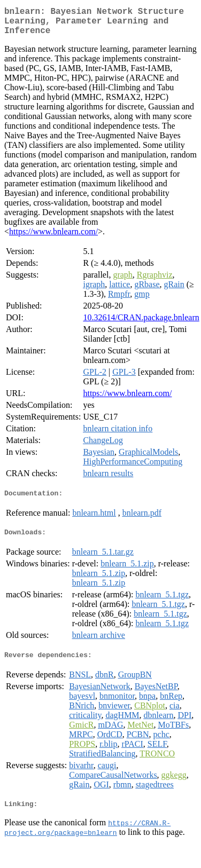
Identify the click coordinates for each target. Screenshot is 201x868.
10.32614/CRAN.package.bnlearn (141, 324)
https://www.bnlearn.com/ (53, 238)
